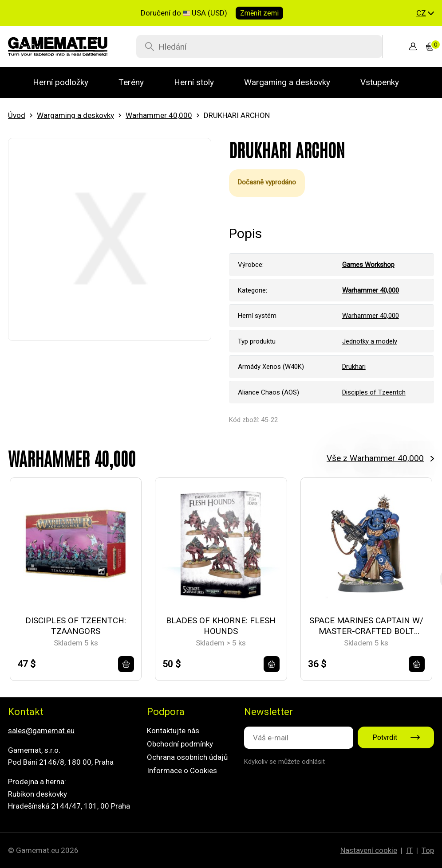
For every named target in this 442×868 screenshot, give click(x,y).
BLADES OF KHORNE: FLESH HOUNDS (221, 626)
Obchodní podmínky (180, 744)
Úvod (17, 115)
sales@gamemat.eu (41, 731)
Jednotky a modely (370, 341)
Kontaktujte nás (173, 731)
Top (428, 850)
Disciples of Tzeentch (374, 392)
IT (409, 850)
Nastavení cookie (369, 850)
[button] (425, 13)
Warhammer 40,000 (159, 115)
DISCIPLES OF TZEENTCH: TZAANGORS (76, 626)
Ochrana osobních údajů (187, 757)
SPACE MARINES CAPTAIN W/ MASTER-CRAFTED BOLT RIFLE (366, 626)
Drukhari (354, 367)
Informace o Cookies (182, 770)
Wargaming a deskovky (75, 115)
